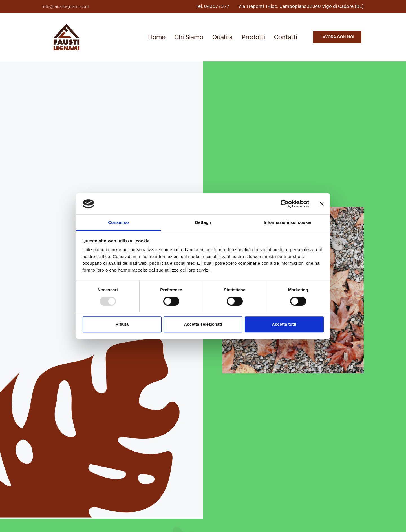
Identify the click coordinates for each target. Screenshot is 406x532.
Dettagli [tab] (203, 223)
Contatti (286, 37)
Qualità (222, 37)
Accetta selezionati (203, 324)
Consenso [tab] (118, 223)
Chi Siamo (189, 37)
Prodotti (253, 37)
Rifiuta (122, 324)
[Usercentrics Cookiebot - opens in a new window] (285, 204)
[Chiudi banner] (322, 204)
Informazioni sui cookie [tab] (288, 223)
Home (157, 37)
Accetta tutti (284, 324)
